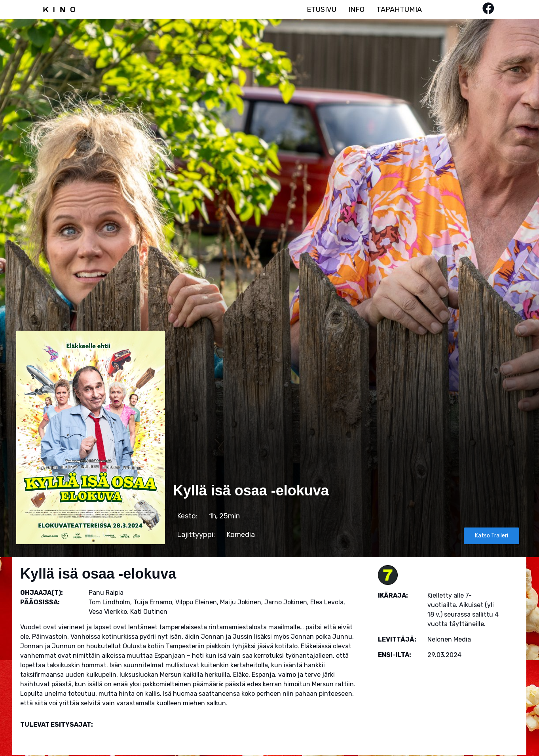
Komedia (241, 535)
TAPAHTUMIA (399, 10)
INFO (356, 10)
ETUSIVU (322, 10)
